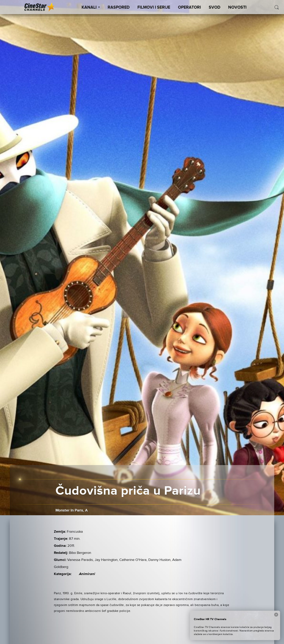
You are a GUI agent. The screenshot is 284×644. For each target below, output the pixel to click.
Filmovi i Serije (154, 7)
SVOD (215, 7)
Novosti (237, 7)
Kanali (91, 7)
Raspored (119, 7)
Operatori (189, 7)
